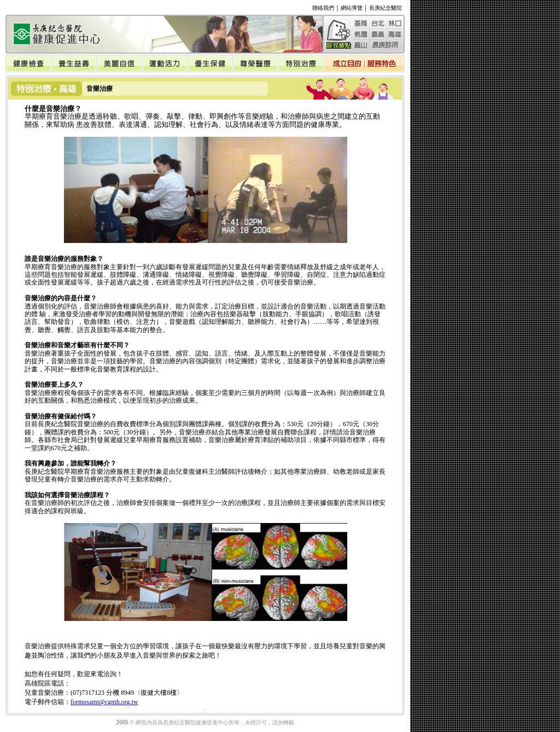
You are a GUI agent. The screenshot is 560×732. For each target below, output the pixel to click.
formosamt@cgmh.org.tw (104, 702)
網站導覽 (352, 8)
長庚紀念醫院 (386, 8)
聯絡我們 (323, 8)
